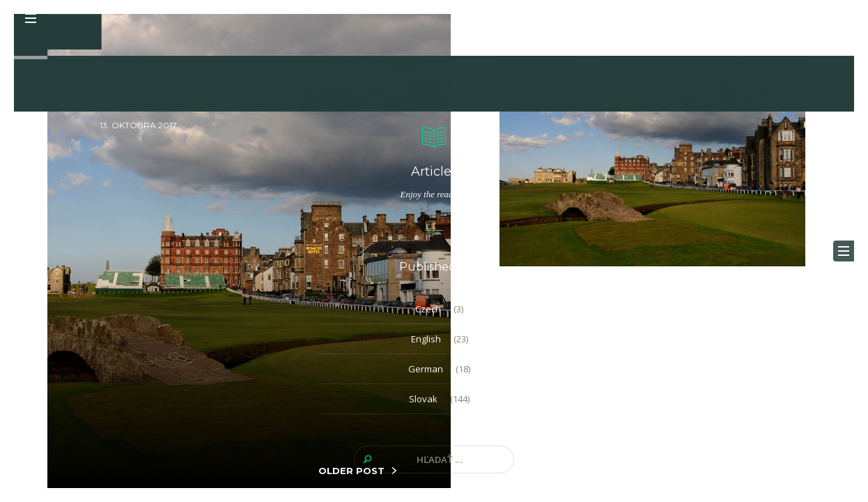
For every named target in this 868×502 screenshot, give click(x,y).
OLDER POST (351, 471)
